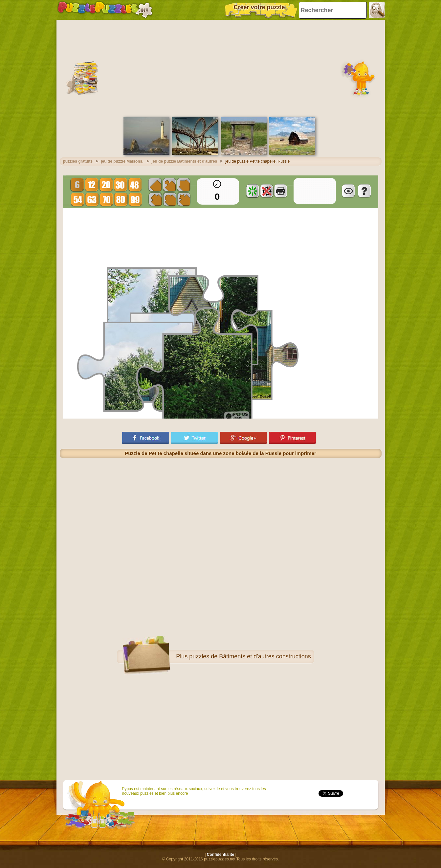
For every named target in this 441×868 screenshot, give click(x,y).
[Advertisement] (221, 67)
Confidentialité (220, 855)
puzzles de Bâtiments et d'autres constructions (250, 656)
